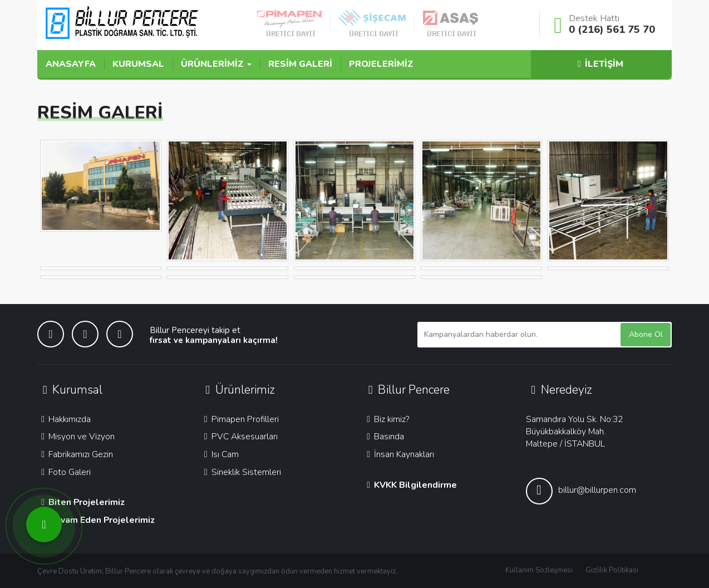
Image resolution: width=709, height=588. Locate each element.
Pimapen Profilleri (240, 419)
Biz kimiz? (386, 419)
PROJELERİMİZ (381, 64)
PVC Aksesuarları (239, 437)
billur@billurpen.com (581, 491)
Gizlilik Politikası (612, 570)
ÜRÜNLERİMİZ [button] (216, 64)
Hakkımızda (64, 419)
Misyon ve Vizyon (76, 437)
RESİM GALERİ (300, 64)
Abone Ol (646, 334)
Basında (383, 437)
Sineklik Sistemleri (241, 472)
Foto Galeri (64, 472)
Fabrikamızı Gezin (75, 454)
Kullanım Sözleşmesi (539, 570)
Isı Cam (220, 454)
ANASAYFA (71, 64)
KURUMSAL (138, 64)
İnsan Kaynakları (398, 454)
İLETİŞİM (599, 64)
